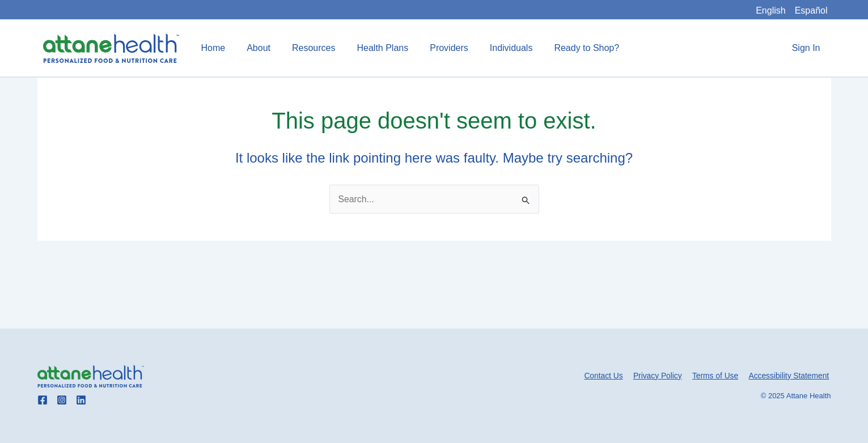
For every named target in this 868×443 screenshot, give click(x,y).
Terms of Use (718, 376)
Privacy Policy (662, 376)
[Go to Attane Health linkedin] (81, 400)
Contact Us (610, 376)
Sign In (808, 48)
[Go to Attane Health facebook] (43, 400)
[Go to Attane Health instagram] (62, 400)
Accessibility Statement (790, 376)
